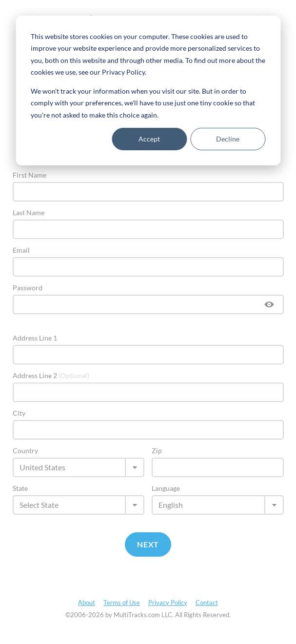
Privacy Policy (168, 603)
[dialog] (148, 91)
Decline (228, 139)
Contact (207, 603)
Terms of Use (122, 603)
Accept (149, 139)
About (87, 603)
